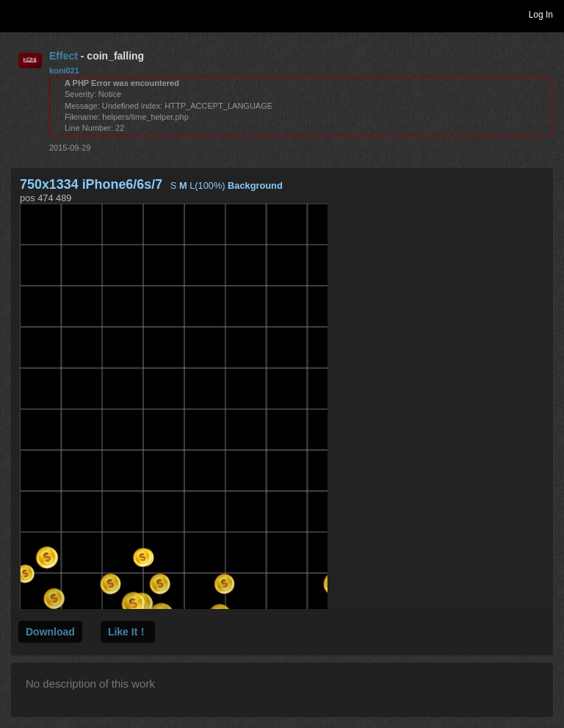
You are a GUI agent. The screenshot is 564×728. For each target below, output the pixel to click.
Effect (64, 56)
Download (50, 632)
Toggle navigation (18, 14)
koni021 (64, 71)
